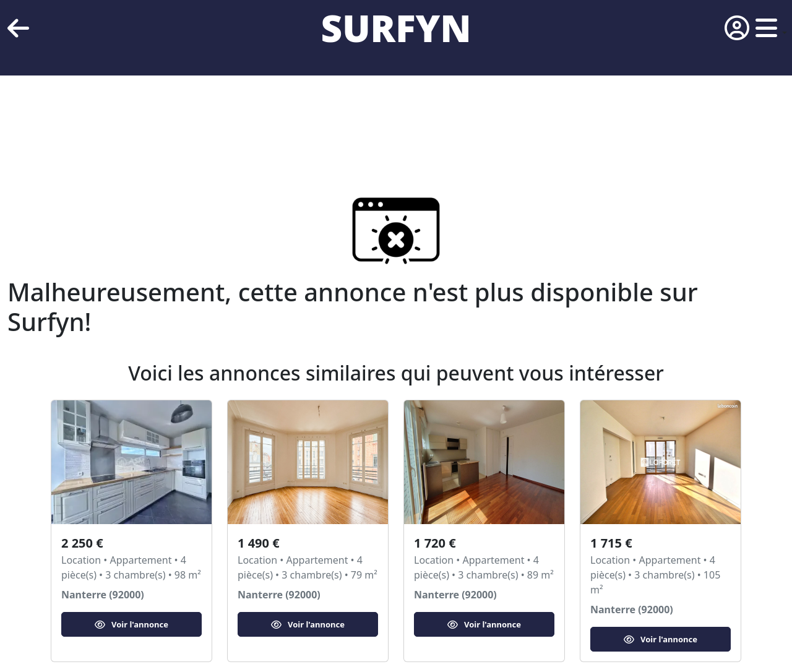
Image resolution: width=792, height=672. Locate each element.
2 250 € (82, 543)
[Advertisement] (371, 118)
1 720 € (435, 543)
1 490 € (259, 543)
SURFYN (396, 28)
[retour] (18, 28)
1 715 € (611, 543)
